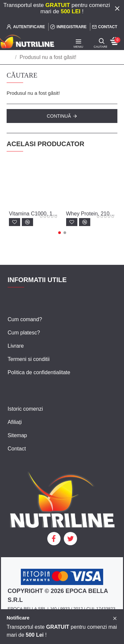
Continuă (59, 116)
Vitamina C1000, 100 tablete (34, 214)
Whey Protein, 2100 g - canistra (91, 214)
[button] (60, 233)
